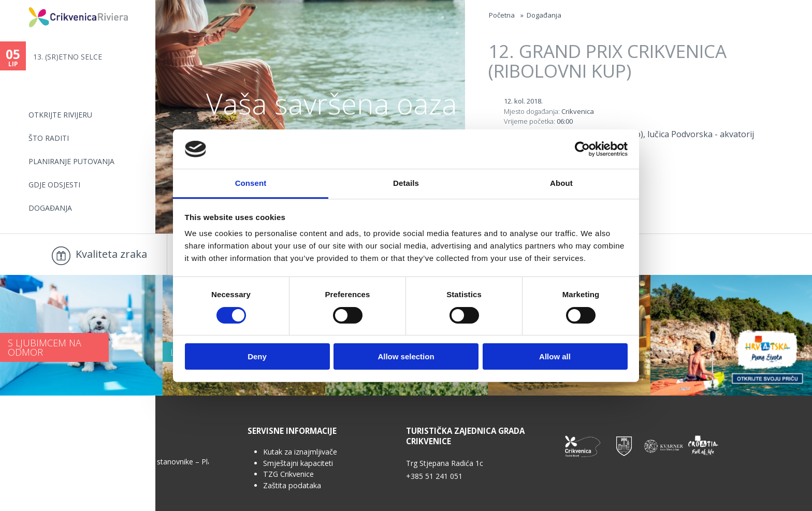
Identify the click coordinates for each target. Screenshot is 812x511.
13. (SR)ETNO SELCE (68, 57)
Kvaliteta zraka (111, 254)
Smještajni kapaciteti (298, 463)
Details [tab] (406, 183)
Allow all (555, 356)
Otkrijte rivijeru (60, 115)
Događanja (50, 208)
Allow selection (406, 356)
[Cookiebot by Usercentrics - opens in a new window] (582, 149)
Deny (257, 356)
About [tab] (561, 183)
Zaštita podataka (292, 485)
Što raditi (49, 138)
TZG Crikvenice (288, 474)
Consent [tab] (251, 183)
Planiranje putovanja (71, 161)
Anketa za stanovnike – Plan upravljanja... (165, 462)
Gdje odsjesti (54, 185)
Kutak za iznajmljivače (300, 452)
